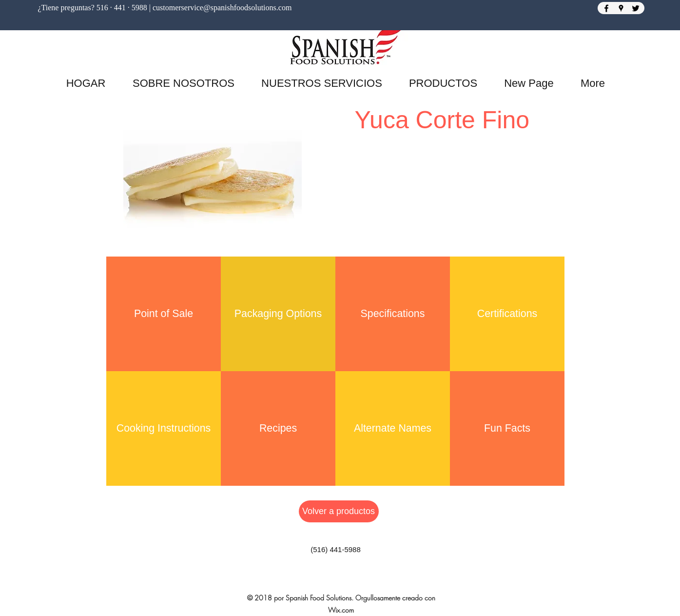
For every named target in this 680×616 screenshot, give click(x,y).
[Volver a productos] (339, 511)
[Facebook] (606, 8)
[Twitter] (636, 8)
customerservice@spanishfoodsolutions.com (222, 8)
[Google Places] (621, 8)
